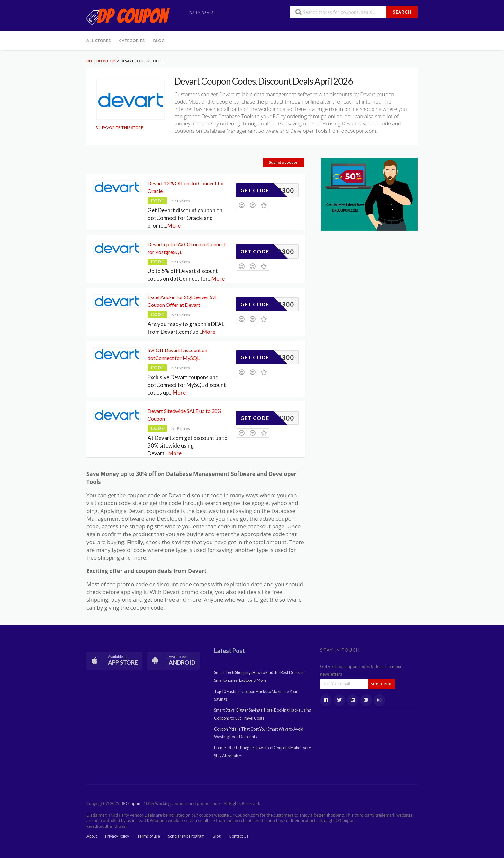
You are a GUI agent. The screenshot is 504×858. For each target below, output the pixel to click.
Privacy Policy (117, 836)
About (92, 836)
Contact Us (239, 836)
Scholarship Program (186, 836)
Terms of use (148, 836)
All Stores (99, 41)
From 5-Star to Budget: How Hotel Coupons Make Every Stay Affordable (262, 752)
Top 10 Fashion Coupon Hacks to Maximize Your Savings (256, 695)
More (174, 226)
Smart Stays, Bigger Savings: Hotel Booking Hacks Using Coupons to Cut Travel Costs (263, 714)
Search (402, 12)
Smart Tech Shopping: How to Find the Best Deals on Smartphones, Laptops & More (259, 676)
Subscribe (382, 684)
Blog (159, 41)
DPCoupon (130, 803)
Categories (132, 41)
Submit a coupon (283, 162)
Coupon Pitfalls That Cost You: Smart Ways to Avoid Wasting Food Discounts (259, 733)
